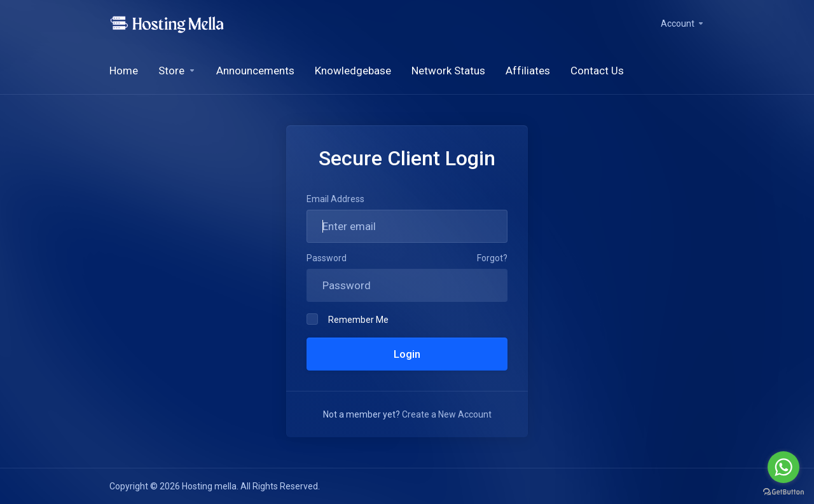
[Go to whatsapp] (783, 467)
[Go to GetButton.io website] (783, 491)
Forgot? (492, 258)
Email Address (335, 199)
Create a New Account (447, 414)
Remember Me (348, 319)
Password (327, 258)
